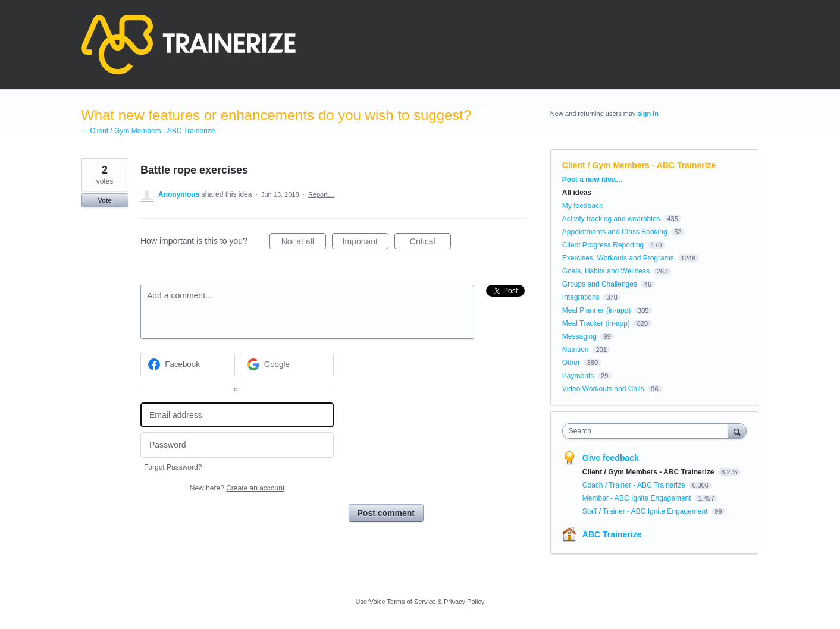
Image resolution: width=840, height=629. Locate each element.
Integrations (581, 297)
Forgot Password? (173, 467)
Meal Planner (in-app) (596, 310)
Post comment (386, 513)
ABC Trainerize (612, 534)
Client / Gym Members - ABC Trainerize (639, 165)
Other (571, 363)
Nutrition (576, 350)
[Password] (237, 445)
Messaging (579, 336)
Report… (321, 194)
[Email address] (237, 415)
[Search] (737, 431)
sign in (648, 114)
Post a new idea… (593, 180)
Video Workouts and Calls (603, 389)
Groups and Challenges (600, 284)
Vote (104, 200)
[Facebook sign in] (188, 364)
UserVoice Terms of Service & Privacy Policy (420, 602)
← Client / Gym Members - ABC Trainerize (148, 131)
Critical (430, 243)
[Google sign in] (287, 364)
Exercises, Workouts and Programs (619, 258)
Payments (578, 376)
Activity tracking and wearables (611, 219)
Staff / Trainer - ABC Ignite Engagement (646, 511)
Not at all (304, 243)
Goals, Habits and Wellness (606, 271)
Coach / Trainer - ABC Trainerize (635, 485)
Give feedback (611, 458)
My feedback (582, 206)
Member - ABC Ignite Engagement (638, 498)
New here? (237, 488)
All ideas (577, 193)
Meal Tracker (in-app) (596, 323)
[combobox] (648, 431)
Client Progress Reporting (603, 245)
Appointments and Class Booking (615, 232)
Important (366, 243)
